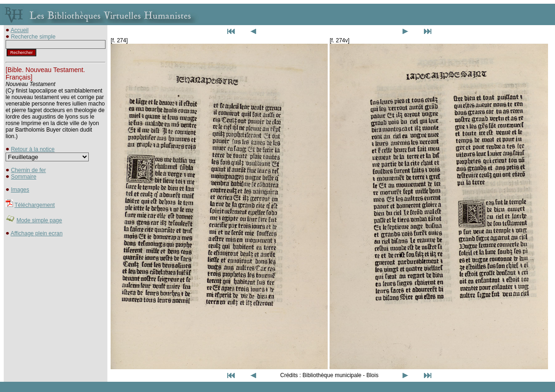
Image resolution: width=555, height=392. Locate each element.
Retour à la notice (33, 149)
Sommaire (23, 177)
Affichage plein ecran (37, 233)
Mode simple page (39, 220)
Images (20, 190)
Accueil (20, 30)
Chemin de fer (28, 170)
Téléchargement (35, 205)
